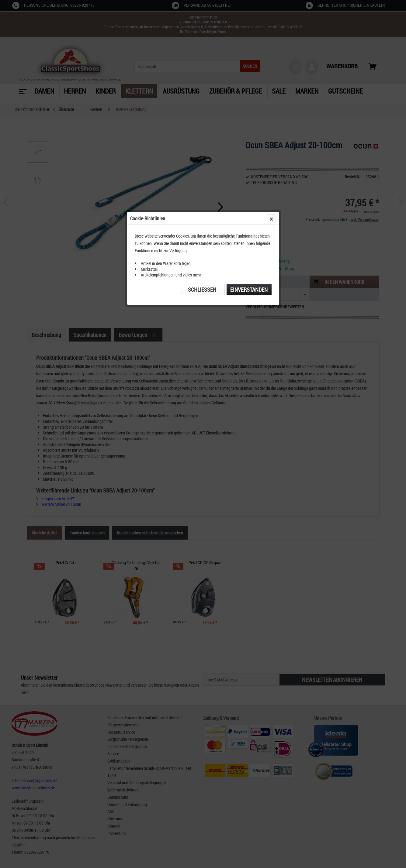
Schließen (202, 141)
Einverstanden (249, 141)
